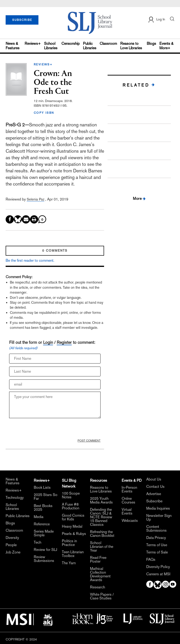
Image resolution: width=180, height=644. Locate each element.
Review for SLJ (45, 550)
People (11, 545)
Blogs (151, 44)
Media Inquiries (158, 508)
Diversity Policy (158, 567)
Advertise (154, 494)
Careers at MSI (158, 574)
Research (97, 587)
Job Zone (13, 552)
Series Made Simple (44, 533)
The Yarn (69, 563)
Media (39, 517)
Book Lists (42, 488)
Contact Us (155, 487)
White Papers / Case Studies (102, 596)
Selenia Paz (36, 199)
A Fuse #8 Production (71, 506)
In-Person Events (129, 489)
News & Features (13, 46)
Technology (15, 498)
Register (64, 342)
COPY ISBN (44, 113)
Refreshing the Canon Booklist (102, 534)
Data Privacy (156, 538)
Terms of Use (157, 545)
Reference (42, 524)
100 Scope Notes (71, 495)
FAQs (151, 560)
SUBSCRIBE (22, 20)
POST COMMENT (89, 441)
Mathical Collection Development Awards (100, 574)
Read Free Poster (98, 560)
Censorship (71, 44)
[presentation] (45, 430)
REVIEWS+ (43, 64)
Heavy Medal (72, 527)
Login (48, 342)
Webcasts (130, 521)
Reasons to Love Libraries (131, 46)
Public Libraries (90, 46)
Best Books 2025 (43, 508)
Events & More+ (166, 46)
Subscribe (154, 501)
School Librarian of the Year (102, 547)
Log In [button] (156, 20)
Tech (37, 542)
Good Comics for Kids (73, 517)
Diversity (12, 538)
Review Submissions (44, 559)
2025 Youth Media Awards (101, 500)
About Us (154, 479)
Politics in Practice (69, 543)
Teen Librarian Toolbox (73, 554)
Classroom (108, 44)
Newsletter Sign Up (159, 518)
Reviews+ (33, 44)
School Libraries (51, 46)
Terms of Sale (157, 552)
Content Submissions (156, 529)
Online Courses (128, 500)
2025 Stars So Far (46, 497)
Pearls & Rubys (74, 534)
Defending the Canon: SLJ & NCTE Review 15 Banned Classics (101, 517)
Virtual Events (127, 511)
